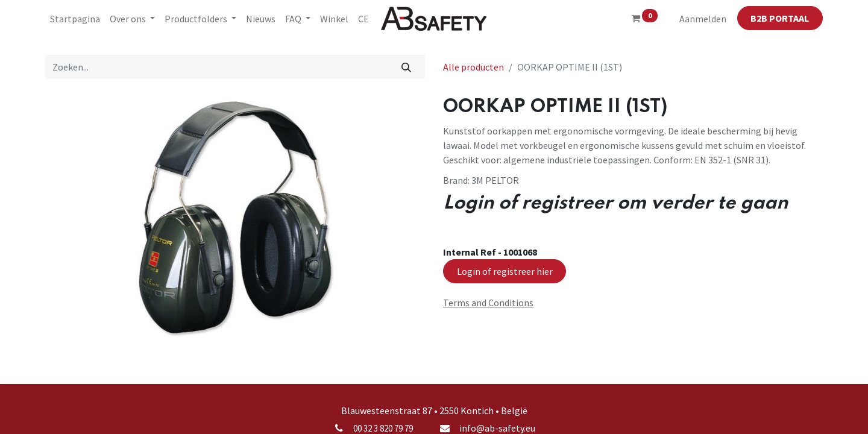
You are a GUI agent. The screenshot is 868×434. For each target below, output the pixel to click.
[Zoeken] (407, 67)
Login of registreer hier (505, 271)
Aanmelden (703, 19)
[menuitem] (75, 19)
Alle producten (473, 67)
